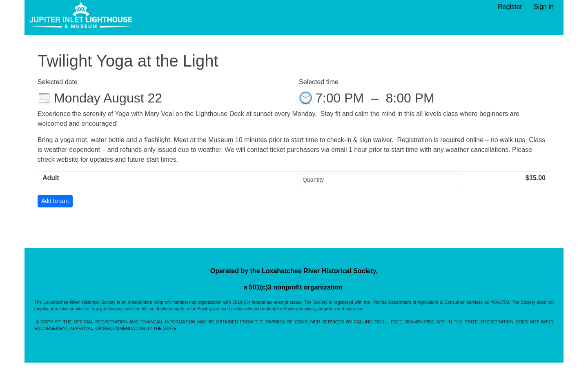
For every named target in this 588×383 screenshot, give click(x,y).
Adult (51, 178)
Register (510, 7)
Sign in (544, 7)
